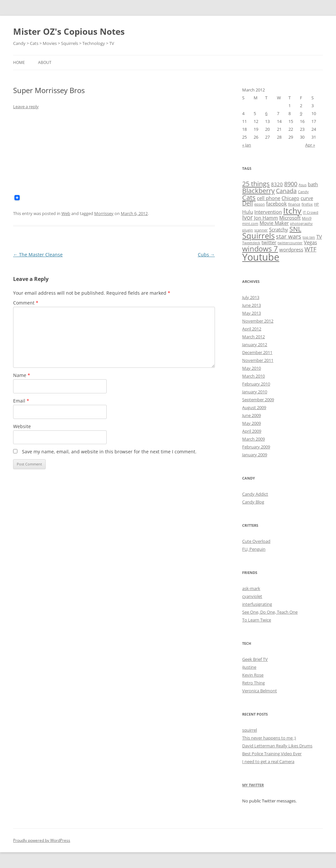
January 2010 (255, 392)
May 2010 (252, 368)
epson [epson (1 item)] (260, 204)
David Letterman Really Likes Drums (277, 746)
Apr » (310, 145)
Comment (26, 303)
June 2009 (252, 415)
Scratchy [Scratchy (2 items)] (279, 229)
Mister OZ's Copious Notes (69, 31)
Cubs (206, 255)
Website (22, 426)
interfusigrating (257, 604)
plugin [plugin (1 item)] (248, 230)
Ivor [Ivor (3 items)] (247, 217)
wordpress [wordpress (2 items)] (291, 249)
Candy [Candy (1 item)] (303, 192)
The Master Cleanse (38, 255)
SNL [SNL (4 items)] (295, 229)
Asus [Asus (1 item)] (303, 185)
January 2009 (255, 455)
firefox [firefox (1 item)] (307, 204)
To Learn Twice (257, 620)
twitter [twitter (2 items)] (269, 242)
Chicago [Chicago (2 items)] (290, 198)
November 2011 (258, 360)
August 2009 (254, 407)
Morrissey (104, 213)
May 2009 (252, 423)
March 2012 (253, 337)
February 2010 (256, 384)
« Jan (247, 145)
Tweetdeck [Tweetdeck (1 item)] (251, 243)
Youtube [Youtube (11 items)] (261, 257)
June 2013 (252, 305)
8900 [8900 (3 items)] (291, 184)
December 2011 (257, 352)
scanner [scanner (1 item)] (261, 230)
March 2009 (253, 439)
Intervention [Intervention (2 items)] (268, 212)
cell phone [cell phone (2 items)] (269, 198)
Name (22, 375)
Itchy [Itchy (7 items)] (292, 210)
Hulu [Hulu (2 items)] (248, 212)
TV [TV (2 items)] (319, 237)
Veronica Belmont (260, 691)
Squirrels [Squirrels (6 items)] (258, 236)
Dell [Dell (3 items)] (248, 203)
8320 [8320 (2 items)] (277, 184)
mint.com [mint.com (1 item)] (250, 224)
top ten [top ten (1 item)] (309, 237)
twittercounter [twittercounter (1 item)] (290, 243)
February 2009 (256, 447)
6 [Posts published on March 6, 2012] (266, 113)
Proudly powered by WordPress (42, 840)
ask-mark (251, 588)
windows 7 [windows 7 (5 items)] (260, 248)
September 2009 (258, 400)
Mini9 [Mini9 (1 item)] (307, 218)
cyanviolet (252, 596)
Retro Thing (253, 683)
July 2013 (251, 297)
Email (21, 401)
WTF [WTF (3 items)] (310, 249)
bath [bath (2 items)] (313, 184)
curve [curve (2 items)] (307, 198)
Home (19, 62)
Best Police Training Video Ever (272, 754)
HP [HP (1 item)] (316, 204)
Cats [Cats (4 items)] (249, 197)
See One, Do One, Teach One (270, 612)
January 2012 (255, 345)
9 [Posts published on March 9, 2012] (301, 113)
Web (66, 213)
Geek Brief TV (255, 659)
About (45, 62)
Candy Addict (255, 494)
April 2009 (252, 431)
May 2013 (252, 313)
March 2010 (253, 376)
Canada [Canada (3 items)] (286, 191)
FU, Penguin (254, 549)
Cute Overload (256, 541)
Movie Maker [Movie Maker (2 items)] (274, 223)
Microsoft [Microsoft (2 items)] (290, 218)
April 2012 (252, 329)
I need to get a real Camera (268, 761)
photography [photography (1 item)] (301, 224)
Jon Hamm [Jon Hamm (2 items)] (266, 218)
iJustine (249, 667)
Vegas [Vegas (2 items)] (310, 242)
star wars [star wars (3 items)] (289, 236)
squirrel (250, 730)
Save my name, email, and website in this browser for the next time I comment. (109, 452)
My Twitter (253, 785)
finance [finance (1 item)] (294, 204)
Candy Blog (253, 502)
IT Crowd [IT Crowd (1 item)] (311, 212)
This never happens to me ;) (269, 738)
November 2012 (258, 321)
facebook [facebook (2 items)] (276, 204)
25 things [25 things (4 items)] (256, 184)
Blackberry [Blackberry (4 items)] (258, 190)
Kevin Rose (253, 675)
